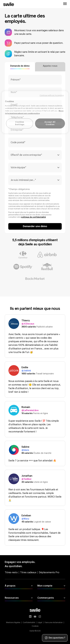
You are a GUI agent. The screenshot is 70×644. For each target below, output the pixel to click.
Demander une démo (35, 226)
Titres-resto (11, 572)
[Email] (35, 105)
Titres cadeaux (28, 572)
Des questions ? (55, 638)
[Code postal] (35, 142)
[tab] (20, 67)
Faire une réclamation (54, 622)
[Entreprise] (35, 130)
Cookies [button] (35, 626)
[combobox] (35, 155)
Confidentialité (29, 622)
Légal (40, 622)
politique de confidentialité (34, 217)
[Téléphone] (35, 117)
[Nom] (35, 92)
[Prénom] (35, 80)
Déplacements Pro (49, 572)
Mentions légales (13, 622)
